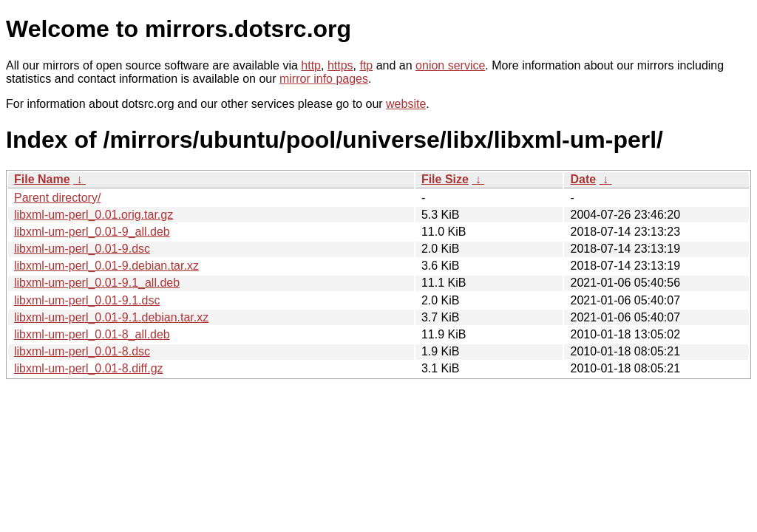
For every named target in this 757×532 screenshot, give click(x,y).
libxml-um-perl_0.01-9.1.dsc (87, 300)
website (406, 104)
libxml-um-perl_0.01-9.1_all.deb (97, 283)
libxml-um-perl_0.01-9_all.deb (92, 232)
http (311, 65)
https (340, 65)
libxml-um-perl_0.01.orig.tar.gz (94, 215)
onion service (450, 65)
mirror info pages (324, 79)
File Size (445, 179)
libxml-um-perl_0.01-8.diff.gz (89, 368)
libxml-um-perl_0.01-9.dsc (82, 249)
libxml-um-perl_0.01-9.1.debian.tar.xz (111, 317)
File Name (42, 179)
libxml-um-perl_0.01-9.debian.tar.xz (106, 266)
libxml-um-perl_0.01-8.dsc (82, 351)
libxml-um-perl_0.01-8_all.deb (92, 334)
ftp (366, 65)
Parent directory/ (57, 198)
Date (583, 179)
